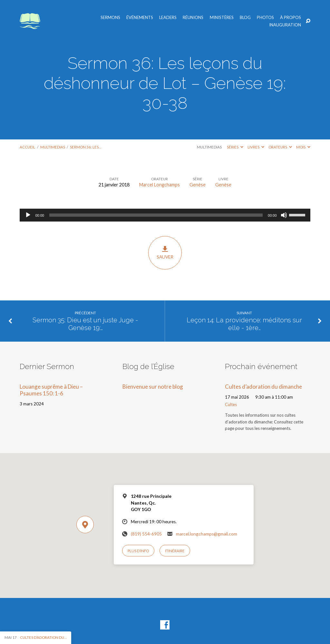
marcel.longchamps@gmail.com (207, 534)
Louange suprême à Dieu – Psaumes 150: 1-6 (51, 390)
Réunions (193, 18)
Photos (265, 18)
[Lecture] (28, 215)
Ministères (222, 18)
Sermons (110, 18)
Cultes (231, 404)
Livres (256, 147)
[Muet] (284, 215)
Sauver (165, 252)
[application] (165, 215)
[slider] (156, 215)
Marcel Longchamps (160, 185)
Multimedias (53, 147)
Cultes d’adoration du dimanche (263, 387)
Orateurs (280, 147)
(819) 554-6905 (146, 534)
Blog (245, 18)
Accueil (27, 147)
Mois (303, 147)
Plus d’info (138, 551)
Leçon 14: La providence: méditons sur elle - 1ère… (244, 324)
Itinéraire (175, 551)
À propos (291, 18)
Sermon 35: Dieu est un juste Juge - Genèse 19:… (85, 324)
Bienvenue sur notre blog (153, 387)
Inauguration (285, 25)
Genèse (198, 185)
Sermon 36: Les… (86, 147)
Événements (140, 18)
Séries (235, 147)
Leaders (168, 18)
